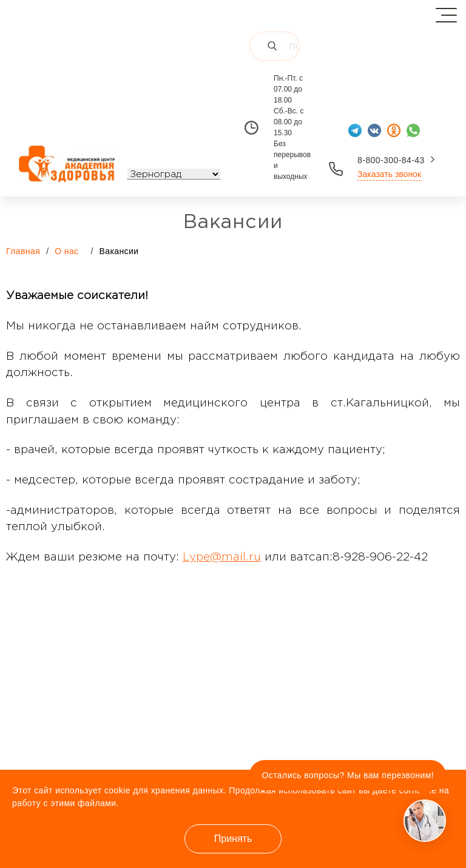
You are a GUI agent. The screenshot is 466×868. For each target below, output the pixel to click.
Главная (23, 251)
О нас (73, 251)
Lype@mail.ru (222, 557)
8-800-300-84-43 (391, 160)
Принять (233, 839)
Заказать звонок (389, 174)
